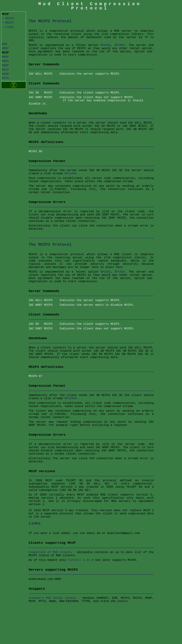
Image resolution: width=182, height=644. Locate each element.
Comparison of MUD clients (50, 552)
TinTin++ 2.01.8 (81, 560)
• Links (8, 27)
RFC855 (120, 45)
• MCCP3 (8, 23)
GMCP (5, 48)
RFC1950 (70, 174)
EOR (5, 44)
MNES (5, 61)
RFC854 (106, 45)
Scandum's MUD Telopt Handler (53, 598)
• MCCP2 (8, 19)
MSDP (5, 66)
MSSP (5, 74)
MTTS (5, 78)
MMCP (5, 57)
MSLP (5, 70)
